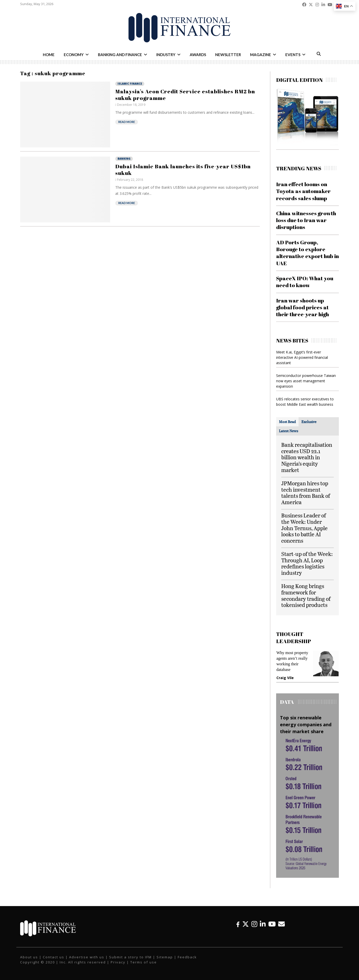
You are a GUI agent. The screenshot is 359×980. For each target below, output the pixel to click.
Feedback (187, 957)
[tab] (287, 422)
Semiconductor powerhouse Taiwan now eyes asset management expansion (306, 381)
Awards (198, 55)
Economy (74, 55)
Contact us (54, 957)
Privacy (118, 962)
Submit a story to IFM (130, 957)
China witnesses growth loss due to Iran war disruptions (306, 220)
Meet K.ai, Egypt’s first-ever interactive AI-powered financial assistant (302, 357)
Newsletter (228, 55)
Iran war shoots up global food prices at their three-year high (303, 307)
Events (293, 55)
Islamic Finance (130, 84)
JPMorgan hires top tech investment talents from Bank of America (306, 493)
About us (29, 957)
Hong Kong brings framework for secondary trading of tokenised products (306, 595)
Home (49, 55)
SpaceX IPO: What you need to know (305, 282)
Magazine (261, 55)
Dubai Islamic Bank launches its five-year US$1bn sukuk (183, 170)
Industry (166, 55)
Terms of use (144, 962)
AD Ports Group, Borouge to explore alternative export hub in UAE (307, 253)
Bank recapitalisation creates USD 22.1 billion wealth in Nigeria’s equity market (307, 457)
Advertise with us (87, 957)
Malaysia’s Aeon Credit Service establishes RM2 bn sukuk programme (185, 95)
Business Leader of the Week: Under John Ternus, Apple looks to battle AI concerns (304, 528)
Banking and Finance (120, 55)
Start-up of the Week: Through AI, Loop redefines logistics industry (307, 563)
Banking (124, 159)
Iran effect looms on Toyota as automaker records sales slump (303, 191)
